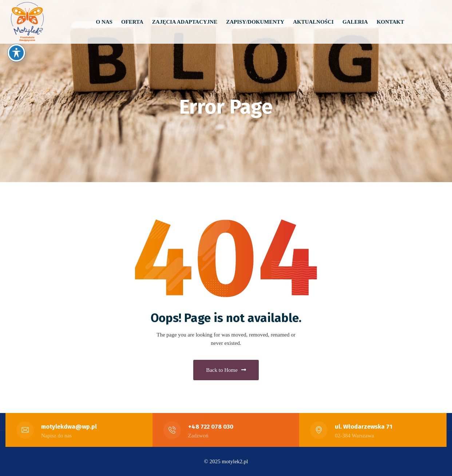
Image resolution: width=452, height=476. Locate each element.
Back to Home (226, 370)
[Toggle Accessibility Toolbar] (16, 53)
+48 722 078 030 (211, 427)
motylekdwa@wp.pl (69, 427)
